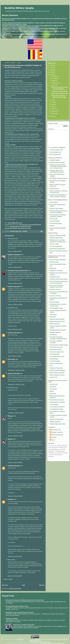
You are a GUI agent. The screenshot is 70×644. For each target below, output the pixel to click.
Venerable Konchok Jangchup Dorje (18, 271)
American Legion (54, 262)
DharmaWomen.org (55, 277)
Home (23, 585)
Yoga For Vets (53, 377)
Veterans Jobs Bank (55, 422)
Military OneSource (55, 324)
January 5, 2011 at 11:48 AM (15, 436)
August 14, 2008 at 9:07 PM (15, 305)
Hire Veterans (53, 389)
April (53, 107)
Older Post (42, 585)
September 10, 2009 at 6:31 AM (16, 370)
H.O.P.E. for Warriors (55, 296)
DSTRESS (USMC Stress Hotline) (59, 279)
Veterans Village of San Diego (58, 424)
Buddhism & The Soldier (56, 270)
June (53, 102)
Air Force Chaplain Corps (56, 150)
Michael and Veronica (57, 435)
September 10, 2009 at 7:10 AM (16, 384)
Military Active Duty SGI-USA (57, 321)
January (54, 113)
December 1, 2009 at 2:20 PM (16, 413)
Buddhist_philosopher (14, 255)
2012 (52, 65)
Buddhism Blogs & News (56, 238)
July (53, 100)
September (55, 83)
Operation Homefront (55, 332)
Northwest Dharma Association (58, 330)
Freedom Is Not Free (55, 289)
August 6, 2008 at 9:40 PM (15, 267)
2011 (52, 68)
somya (53, 440)
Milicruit (52, 391)
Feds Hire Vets (54, 384)
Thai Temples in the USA (56, 347)
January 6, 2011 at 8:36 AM (15, 462)
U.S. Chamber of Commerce (57, 407)
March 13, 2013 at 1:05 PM (15, 576)
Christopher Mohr (56, 430)
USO (51, 366)
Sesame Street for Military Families (59, 345)
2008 (52, 74)
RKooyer (10, 416)
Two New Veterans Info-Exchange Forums (17, 606)
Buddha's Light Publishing (57, 208)
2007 (52, 116)
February (54, 111)
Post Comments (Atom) (15, 589)
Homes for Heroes (55, 302)
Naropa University (54, 188)
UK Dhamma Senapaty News (57, 249)
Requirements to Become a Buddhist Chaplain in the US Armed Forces (25, 600)
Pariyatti (52, 226)
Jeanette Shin (21, 639)
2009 (52, 72)
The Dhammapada (55, 354)
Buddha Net (53, 268)
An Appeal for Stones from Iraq (59, 91)
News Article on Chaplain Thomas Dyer (24, 625)
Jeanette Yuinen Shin (14, 286)
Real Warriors (53, 335)
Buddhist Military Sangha (19, 8)
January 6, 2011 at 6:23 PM (15, 496)
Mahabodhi (53, 317)
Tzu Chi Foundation (55, 361)
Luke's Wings (53, 314)
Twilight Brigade (54, 359)
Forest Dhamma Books (56, 223)
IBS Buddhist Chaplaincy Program (59, 178)
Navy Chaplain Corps (55, 154)
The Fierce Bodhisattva (56, 246)
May (53, 104)
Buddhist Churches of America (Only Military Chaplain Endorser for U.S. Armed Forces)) (58, 166)
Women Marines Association (57, 373)
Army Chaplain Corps (55, 152)
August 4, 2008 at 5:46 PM (15, 251)
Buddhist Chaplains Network (57, 162)
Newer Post (5, 585)
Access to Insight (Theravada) (58, 260)
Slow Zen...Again (54, 244)
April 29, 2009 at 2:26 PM (14, 356)
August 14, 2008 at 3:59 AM (15, 283)
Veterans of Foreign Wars (56, 368)
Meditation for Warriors (12, 619)
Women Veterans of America (57, 375)
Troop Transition (54, 404)
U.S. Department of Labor (57, 409)
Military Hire (53, 393)
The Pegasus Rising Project (57, 356)
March (53, 109)
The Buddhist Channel (56, 349)
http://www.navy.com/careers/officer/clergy (30, 225)
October (54, 81)
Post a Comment (8, 579)
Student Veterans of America (57, 402)
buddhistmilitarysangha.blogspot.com (40, 642)
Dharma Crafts (54, 219)
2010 (52, 70)
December (54, 76)
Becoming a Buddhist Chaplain (58, 235)
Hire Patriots (53, 386)
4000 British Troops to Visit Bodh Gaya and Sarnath (20, 612)
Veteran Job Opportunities (57, 419)
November (54, 79)
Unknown (11, 499)
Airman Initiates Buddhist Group (60, 93)
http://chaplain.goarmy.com (15, 223)
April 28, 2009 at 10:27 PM (15, 329)
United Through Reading (56, 363)
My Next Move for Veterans (57, 400)
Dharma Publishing (55, 221)
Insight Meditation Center (56, 308)
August (54, 85)
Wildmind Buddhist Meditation (58, 370)
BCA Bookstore (54, 202)
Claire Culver (12, 359)
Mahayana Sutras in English (57, 319)
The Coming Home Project (57, 352)
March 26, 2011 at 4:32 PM (15, 556)
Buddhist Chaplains (55, 160)
